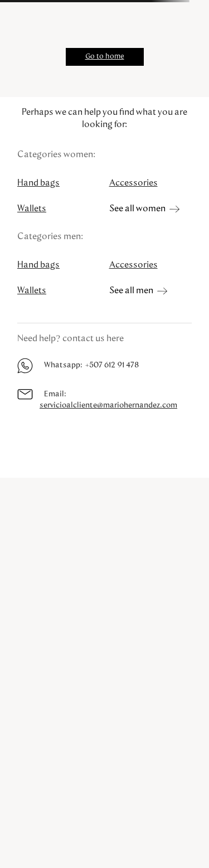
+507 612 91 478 (112, 365)
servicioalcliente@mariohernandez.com (108, 405)
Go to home (105, 57)
